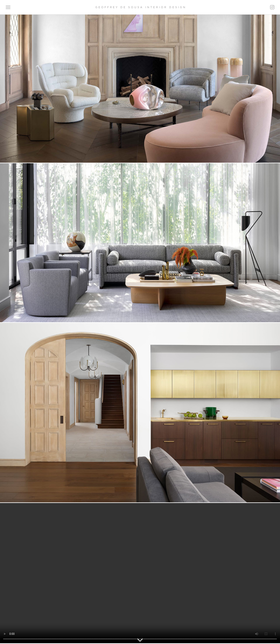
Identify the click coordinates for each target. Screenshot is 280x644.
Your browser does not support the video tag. (140, 573)
